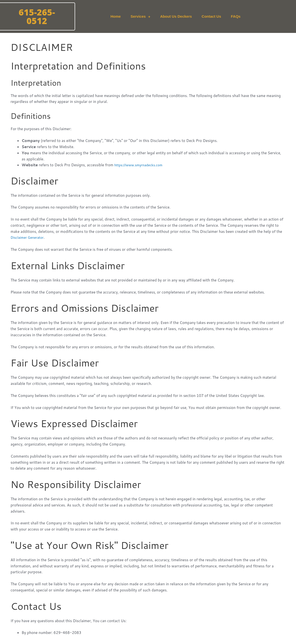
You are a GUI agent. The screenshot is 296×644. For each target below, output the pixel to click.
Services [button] (141, 17)
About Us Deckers (176, 16)
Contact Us (211, 16)
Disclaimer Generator (29, 237)
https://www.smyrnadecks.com (141, 165)
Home (116, 16)
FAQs (236, 16)
